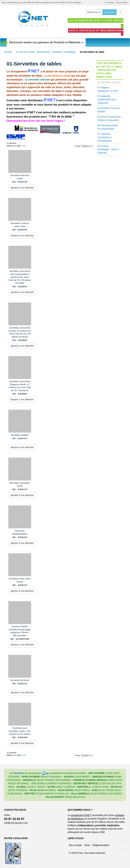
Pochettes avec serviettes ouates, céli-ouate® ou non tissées (20, 733)
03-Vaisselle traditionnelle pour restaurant (107, 99)
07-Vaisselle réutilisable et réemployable (105, 137)
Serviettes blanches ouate (20, 179)
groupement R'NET (81, 815)
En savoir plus (122, 2)
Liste (24, 146)
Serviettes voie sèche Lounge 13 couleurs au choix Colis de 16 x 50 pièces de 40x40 (20, 334)
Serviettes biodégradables (20, 534)
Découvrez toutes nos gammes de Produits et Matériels (46, 42)
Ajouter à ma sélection (22, 188)
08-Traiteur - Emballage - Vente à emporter (108, 149)
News (87, 845)
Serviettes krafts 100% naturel (20, 582)
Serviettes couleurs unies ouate (20, 226)
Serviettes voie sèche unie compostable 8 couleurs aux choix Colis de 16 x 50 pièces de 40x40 (20, 279)
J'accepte (110, 2)
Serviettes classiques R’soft (20, 486)
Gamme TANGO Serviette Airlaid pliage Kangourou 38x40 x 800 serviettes (20, 633)
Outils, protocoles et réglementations (96, 32)
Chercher (110, 12)
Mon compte (75, 845)
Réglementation (101, 845)
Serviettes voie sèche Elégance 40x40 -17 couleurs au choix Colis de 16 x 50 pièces (20, 388)
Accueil (8, 52)
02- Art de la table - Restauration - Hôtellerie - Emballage (46, 52)
